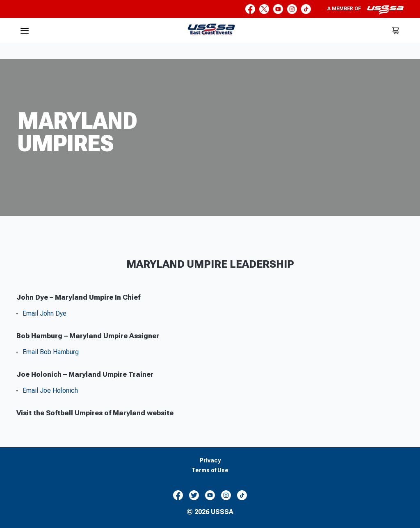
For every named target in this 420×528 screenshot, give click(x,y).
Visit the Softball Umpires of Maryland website (95, 413)
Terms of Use (210, 470)
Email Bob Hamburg (51, 352)
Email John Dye (45, 313)
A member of (365, 10)
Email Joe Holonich (50, 390)
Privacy (210, 461)
